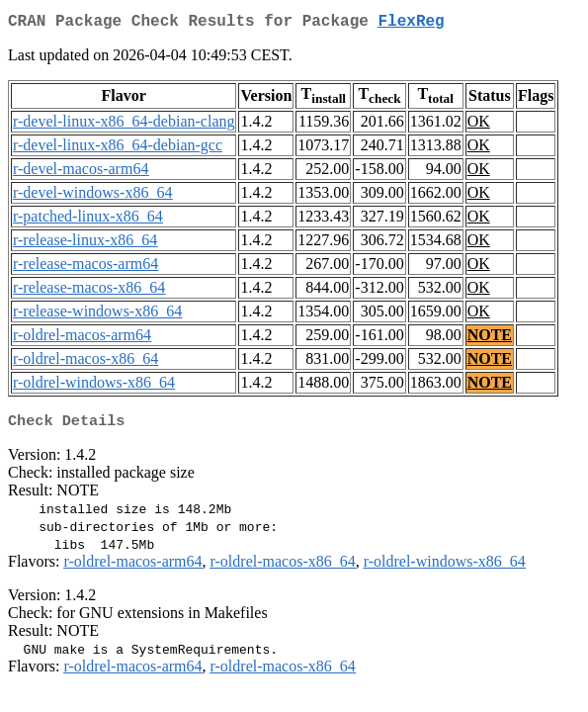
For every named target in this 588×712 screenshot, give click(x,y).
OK (479, 125)
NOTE (490, 339)
